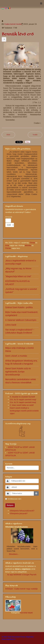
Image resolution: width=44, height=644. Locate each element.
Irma (7, 245)
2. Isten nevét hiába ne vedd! (22, 405)
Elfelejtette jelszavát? (19, 514)
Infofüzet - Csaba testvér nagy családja (21, 589)
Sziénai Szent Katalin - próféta (19, 307)
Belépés (10, 505)
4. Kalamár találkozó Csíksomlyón (21, 320)
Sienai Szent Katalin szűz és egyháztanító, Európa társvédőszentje (18, 372)
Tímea (32, 243)
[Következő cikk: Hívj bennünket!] (35, 135)
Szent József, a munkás (16, 356)
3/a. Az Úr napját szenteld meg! (23, 402)
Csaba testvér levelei (13, 24)
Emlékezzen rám (14, 499)
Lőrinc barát (11, 325)
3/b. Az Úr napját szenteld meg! (23, 400)
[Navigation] (41, 3)
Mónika (28, 245)
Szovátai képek (26, 613)
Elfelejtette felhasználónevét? (22, 511)
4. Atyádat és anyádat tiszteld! (22, 397)
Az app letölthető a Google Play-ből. (22, 575)
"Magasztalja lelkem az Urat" (18, 276)
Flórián (8, 248)
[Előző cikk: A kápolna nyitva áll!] (8, 135)
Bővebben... (14, 554)
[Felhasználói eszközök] (4, 39)
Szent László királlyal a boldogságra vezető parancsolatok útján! (24, 411)
